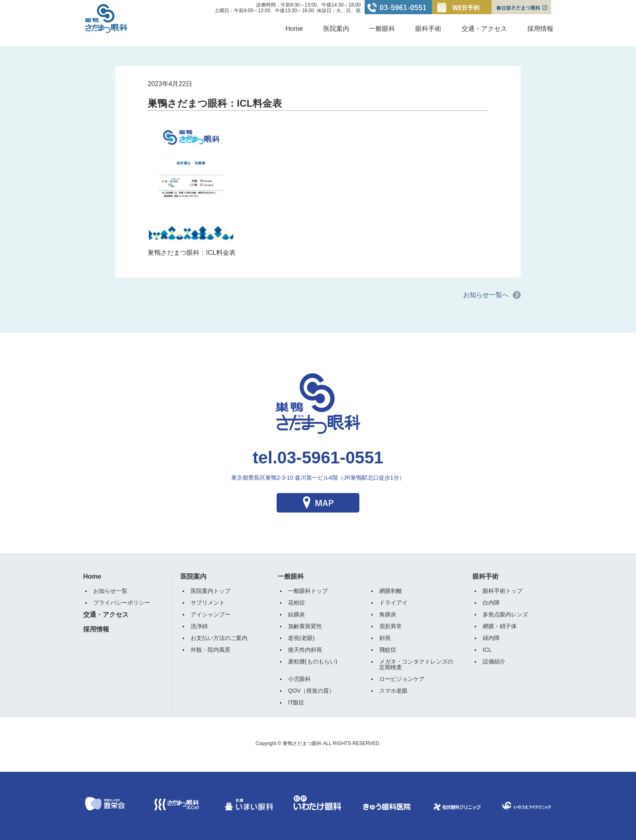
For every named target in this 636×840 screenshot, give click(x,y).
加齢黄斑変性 (305, 626)
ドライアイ (393, 603)
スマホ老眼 (393, 691)
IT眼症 (296, 702)
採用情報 (540, 29)
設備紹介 (494, 661)
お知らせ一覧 (110, 591)
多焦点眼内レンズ (505, 614)
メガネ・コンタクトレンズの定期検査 (416, 664)
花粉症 (297, 603)
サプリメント (208, 603)
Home (294, 29)
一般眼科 (382, 29)
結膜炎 (297, 614)
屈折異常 (391, 626)
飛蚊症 (388, 650)
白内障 (491, 603)
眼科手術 (428, 29)
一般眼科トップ (308, 591)
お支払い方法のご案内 (219, 638)
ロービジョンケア (402, 679)
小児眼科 (299, 679)
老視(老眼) (301, 638)
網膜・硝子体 (500, 626)
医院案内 (336, 29)
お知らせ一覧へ (486, 295)
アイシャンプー (211, 614)
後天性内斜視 (305, 650)
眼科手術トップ (503, 591)
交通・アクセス (484, 29)
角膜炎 (388, 614)
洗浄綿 (199, 626)
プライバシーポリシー (122, 603)
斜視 (385, 638)
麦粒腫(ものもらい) (313, 661)
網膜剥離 (391, 591)
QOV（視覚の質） (311, 691)
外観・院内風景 (211, 650)
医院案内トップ (211, 591)
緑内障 (491, 638)
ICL (487, 650)
